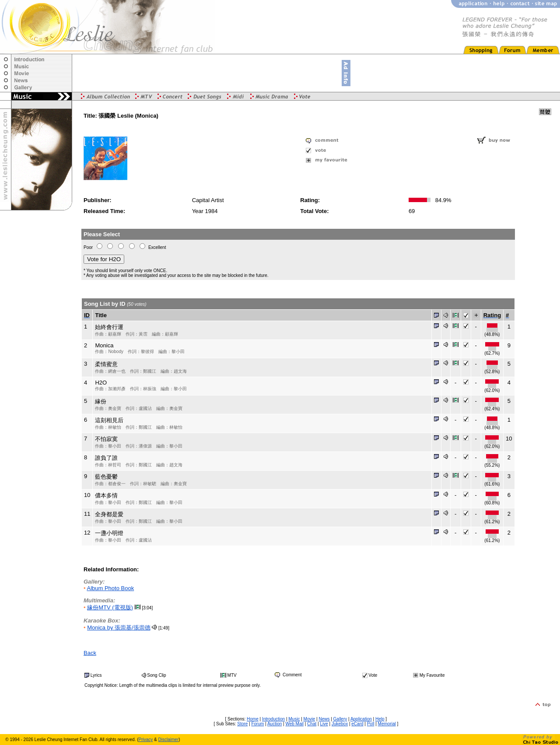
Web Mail (294, 724)
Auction (275, 724)
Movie (310, 719)
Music (294, 719)
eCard (357, 724)
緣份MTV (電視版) (110, 607)
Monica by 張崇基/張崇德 (119, 628)
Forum (257, 724)
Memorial (387, 724)
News (324, 719)
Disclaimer (169, 740)
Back (90, 653)
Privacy (146, 740)
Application (361, 719)
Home (253, 719)
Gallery (340, 719)
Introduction (273, 719)
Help (380, 719)
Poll (371, 724)
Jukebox (340, 724)
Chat (312, 724)
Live (324, 724)
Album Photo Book (110, 588)
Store (242, 724)
